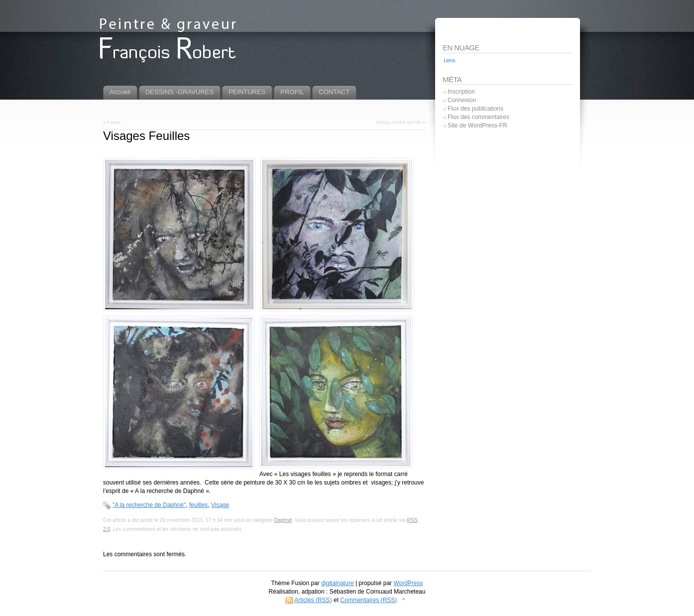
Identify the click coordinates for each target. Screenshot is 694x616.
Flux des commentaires (478, 117)
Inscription (461, 92)
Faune (114, 122)
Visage (220, 505)
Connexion (462, 100)
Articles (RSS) (313, 600)
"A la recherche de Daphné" (149, 505)
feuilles (198, 505)
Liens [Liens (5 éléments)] (449, 60)
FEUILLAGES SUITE (399, 122)
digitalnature (337, 583)
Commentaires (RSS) (368, 600)
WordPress (408, 583)
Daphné (283, 520)
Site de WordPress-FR (477, 125)
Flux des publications (475, 109)
